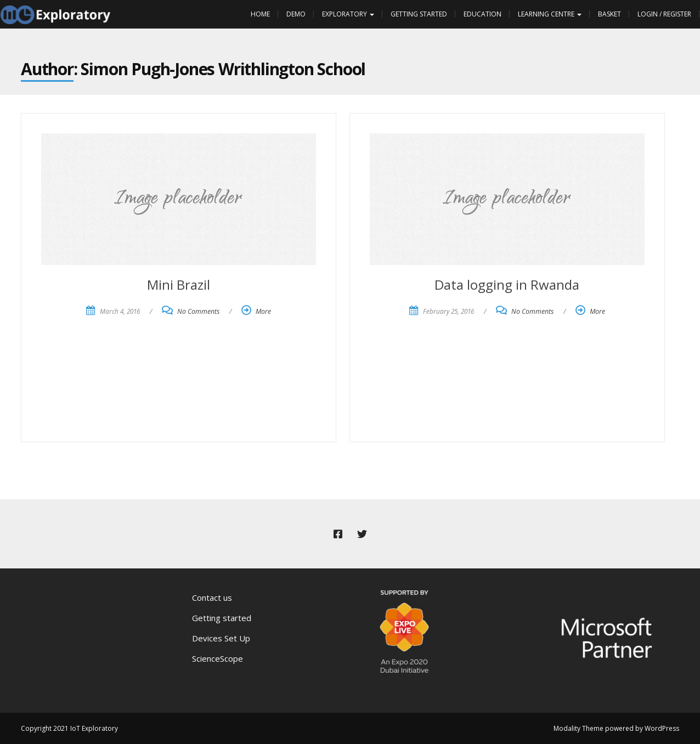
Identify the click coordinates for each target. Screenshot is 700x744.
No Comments (198, 311)
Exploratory (348, 14)
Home (260, 14)
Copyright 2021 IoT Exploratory (69, 728)
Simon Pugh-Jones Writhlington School (223, 69)
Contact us (212, 598)
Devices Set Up (221, 638)
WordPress (662, 728)
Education (482, 14)
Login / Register (664, 14)
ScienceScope (218, 658)
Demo (296, 14)
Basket (609, 14)
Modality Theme (578, 728)
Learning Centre (550, 14)
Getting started (222, 618)
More (263, 311)
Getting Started (419, 14)
